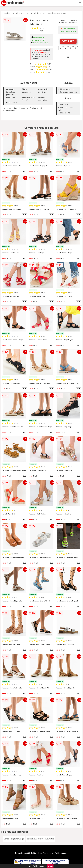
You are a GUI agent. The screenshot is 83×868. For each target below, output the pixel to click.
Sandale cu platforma (20, 13)
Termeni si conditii (22, 853)
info (25, 171)
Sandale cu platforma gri (14, 839)
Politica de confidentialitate (42, 853)
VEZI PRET (68, 41)
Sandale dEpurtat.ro (38, 13)
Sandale (7, 13)
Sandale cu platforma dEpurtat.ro (60, 13)
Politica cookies (61, 853)
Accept (50, 866)
